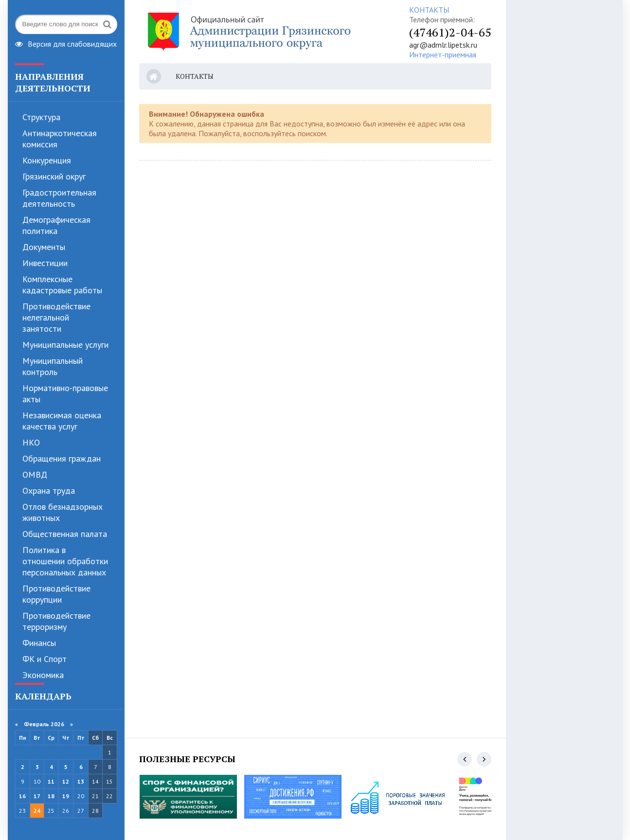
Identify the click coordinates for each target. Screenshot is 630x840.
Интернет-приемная (443, 54)
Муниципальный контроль (53, 366)
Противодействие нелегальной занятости (56, 317)
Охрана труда (49, 491)
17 (37, 796)
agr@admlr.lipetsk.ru (443, 45)
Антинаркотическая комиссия (60, 139)
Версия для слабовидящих (66, 43)
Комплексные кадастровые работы (62, 285)
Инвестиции (45, 263)
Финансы (39, 643)
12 (66, 781)
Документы (44, 247)
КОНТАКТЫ (429, 10)
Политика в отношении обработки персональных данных (65, 561)
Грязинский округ (54, 176)
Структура (41, 117)
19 (66, 796)
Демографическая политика (56, 225)
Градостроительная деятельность (59, 198)
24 (37, 811)
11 (51, 781)
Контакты (195, 76)
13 (81, 781)
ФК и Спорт (45, 659)
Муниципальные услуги (65, 345)
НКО (31, 442)
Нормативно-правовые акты (65, 393)
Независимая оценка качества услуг (62, 421)
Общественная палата (65, 534)
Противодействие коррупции (56, 594)
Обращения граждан (62, 458)
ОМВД (35, 474)
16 (22, 796)
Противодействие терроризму (56, 621)
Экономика (43, 675)
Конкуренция (47, 160)
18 (51, 796)
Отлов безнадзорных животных (63, 512)
